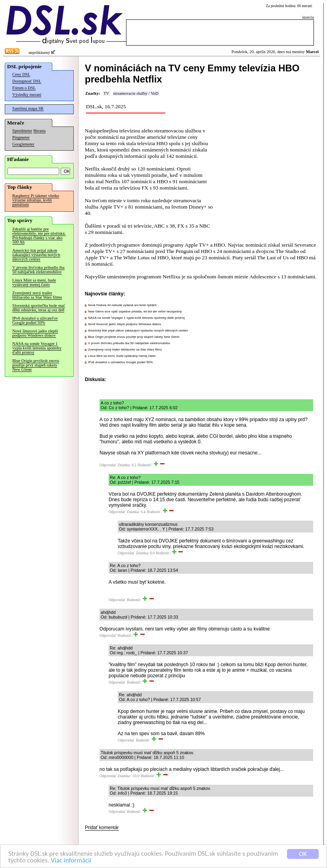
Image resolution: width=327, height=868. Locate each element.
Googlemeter (23, 144)
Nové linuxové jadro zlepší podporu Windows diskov (35, 333)
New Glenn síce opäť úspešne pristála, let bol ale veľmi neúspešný (135, 311)
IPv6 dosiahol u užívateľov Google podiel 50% (35, 320)
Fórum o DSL (24, 88)
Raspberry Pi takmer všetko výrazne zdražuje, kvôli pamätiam (36, 200)
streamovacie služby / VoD (136, 93)
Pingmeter (21, 137)
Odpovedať (108, 465)
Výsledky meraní (27, 95)
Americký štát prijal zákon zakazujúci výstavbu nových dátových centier (36, 255)
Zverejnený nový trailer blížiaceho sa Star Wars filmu (37, 295)
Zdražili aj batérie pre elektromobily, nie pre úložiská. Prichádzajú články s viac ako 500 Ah (39, 236)
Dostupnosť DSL (27, 81)
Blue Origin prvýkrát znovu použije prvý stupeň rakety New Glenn (36, 365)
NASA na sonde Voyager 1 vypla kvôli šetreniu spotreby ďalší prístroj (37, 348)
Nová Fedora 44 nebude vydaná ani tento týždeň (122, 305)
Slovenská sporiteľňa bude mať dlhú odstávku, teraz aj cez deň (39, 308)
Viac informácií (71, 861)
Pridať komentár (102, 828)
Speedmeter (22, 131)
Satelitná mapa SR (28, 108)
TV (106, 93)
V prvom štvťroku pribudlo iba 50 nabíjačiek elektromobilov (38, 270)
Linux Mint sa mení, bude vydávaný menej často (34, 282)
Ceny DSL (21, 74)
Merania (39, 131)
